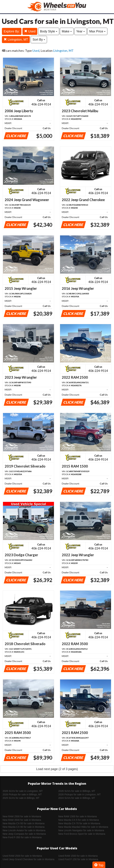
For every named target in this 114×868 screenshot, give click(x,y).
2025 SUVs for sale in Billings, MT (21, 798)
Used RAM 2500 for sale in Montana (22, 856)
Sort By (39, 40)
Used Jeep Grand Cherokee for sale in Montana (28, 859)
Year (80, 31)
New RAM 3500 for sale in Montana (22, 820)
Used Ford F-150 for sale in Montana (78, 859)
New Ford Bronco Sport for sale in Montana (82, 834)
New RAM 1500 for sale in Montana (78, 816)
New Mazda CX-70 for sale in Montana (79, 823)
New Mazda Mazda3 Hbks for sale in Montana (83, 827)
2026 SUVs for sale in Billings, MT (77, 791)
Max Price (97, 31)
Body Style (49, 31)
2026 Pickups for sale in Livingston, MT (80, 794)
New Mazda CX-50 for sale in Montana (23, 823)
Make (67, 31)
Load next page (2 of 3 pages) (57, 769)
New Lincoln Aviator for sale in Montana (24, 830)
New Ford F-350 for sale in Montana (22, 837)
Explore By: (12, 31)
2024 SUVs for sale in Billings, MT (77, 798)
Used (30, 31)
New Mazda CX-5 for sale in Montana (79, 820)
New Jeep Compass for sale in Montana (24, 834)
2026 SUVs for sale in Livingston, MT (23, 791)
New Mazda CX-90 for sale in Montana (23, 827)
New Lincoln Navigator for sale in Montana (81, 830)
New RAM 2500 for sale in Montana (22, 816)
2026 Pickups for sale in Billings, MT (22, 794)
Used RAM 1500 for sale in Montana (78, 856)
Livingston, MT (16, 39)
